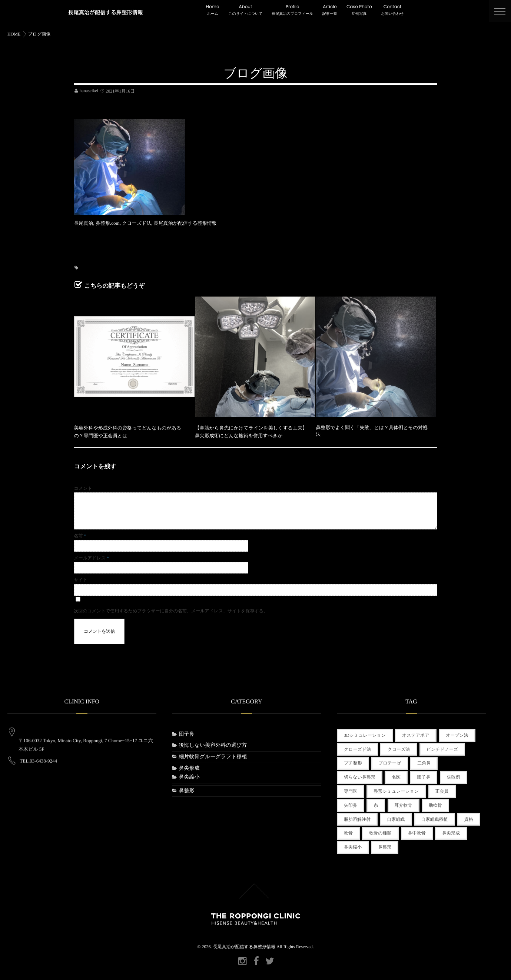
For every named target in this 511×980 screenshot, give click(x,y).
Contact (393, 10)
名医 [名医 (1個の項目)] (396, 775)
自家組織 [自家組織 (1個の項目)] (396, 817)
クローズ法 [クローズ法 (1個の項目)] (399, 747)
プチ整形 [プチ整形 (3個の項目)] (353, 761)
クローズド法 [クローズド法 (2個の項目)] (357, 747)
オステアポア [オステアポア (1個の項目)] (416, 733)
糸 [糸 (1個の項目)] (376, 803)
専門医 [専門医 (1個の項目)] (351, 789)
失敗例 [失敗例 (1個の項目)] (454, 775)
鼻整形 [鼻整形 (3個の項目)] (385, 845)
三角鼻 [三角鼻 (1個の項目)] (424, 761)
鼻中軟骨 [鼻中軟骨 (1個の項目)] (417, 831)
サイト (81, 578)
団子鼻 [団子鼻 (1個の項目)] (424, 775)
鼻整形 (187, 789)
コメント (83, 486)
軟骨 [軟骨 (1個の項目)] (348, 831)
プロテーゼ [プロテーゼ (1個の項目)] (390, 761)
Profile (293, 10)
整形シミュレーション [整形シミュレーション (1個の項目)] (396, 789)
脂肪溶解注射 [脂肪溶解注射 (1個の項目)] (357, 817)
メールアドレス (92, 556)
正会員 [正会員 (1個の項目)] (442, 789)
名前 (80, 534)
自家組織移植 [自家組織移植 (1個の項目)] (435, 817)
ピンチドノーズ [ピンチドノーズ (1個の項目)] (442, 747)
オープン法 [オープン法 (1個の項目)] (457, 733)
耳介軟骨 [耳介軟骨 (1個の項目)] (404, 803)
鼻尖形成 (189, 766)
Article (330, 10)
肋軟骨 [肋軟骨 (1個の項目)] (435, 803)
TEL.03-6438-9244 (38, 752)
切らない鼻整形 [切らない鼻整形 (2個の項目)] (360, 775)
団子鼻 (187, 732)
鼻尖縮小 (189, 775)
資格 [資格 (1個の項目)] (469, 817)
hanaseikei (89, 91)
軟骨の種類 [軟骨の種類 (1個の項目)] (380, 831)
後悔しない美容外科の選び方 (213, 744)
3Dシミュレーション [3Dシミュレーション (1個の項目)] (365, 733)
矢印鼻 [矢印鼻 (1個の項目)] (351, 803)
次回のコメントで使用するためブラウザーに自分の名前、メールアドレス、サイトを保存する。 (171, 609)
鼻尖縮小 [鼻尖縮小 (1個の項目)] (353, 845)
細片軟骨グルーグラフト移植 (213, 755)
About (245, 10)
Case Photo (359, 10)
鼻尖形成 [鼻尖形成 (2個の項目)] (451, 831)
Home (213, 10)
